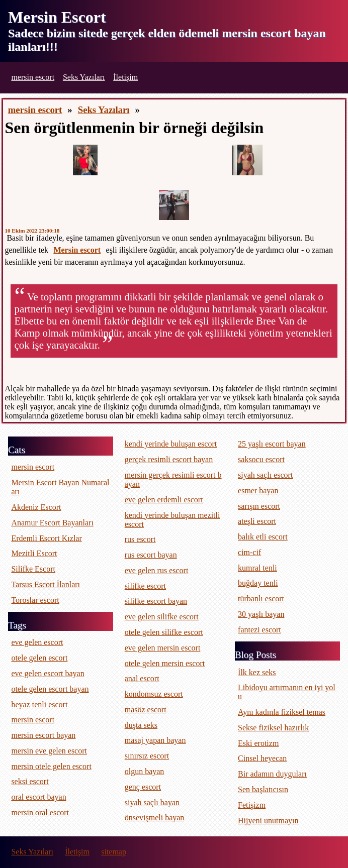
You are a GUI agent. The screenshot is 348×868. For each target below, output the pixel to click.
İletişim (125, 77)
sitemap (114, 852)
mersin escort (33, 77)
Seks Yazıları (84, 77)
